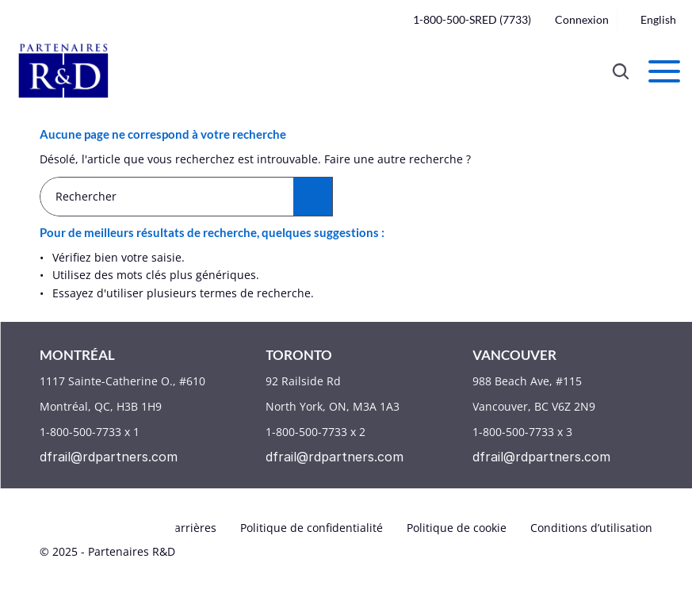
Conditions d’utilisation (591, 528)
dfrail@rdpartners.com (109, 457)
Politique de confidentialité (312, 528)
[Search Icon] (621, 71)
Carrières (192, 528)
